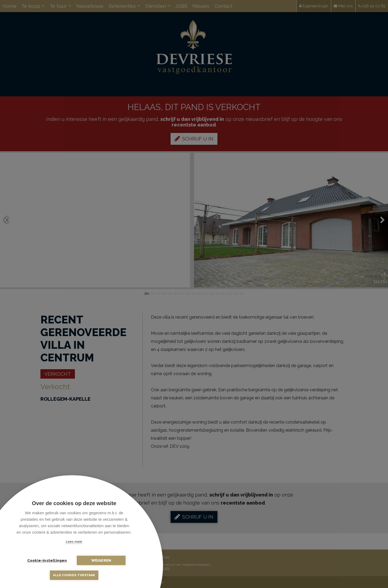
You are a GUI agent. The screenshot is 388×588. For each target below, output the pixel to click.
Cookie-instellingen (47, 560)
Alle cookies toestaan (74, 575)
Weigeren (101, 560)
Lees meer (74, 542)
